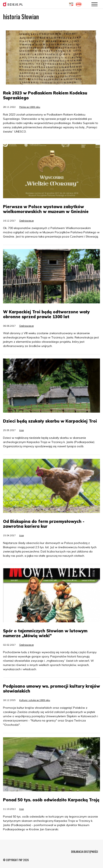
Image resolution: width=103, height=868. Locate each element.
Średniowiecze (26, 221)
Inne (21, 430)
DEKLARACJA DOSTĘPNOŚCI (85, 852)
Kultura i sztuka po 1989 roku (35, 700)
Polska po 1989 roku (30, 107)
